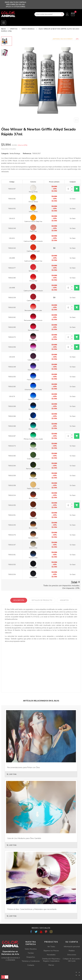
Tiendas (31, 953)
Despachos (31, 957)
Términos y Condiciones (31, 961)
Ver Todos (51, 947)
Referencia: (27, 154)
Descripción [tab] (19, 600)
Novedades (51, 955)
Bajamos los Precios (51, 951)
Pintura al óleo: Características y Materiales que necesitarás (32, 909)
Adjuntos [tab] (64, 600)
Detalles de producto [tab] (42, 600)
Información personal (72, 947)
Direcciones (72, 955)
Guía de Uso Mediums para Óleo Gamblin (24, 838)
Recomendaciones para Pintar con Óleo (24, 767)
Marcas (51, 965)
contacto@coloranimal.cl (11, 958)
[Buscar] (49, 14)
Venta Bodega (15, 154)
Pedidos (72, 951)
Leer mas (12, 774)
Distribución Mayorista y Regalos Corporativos (51, 960)
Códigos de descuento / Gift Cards (72, 960)
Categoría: (5, 154)
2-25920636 (10, 960)
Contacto (31, 965)
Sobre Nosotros (31, 949)
